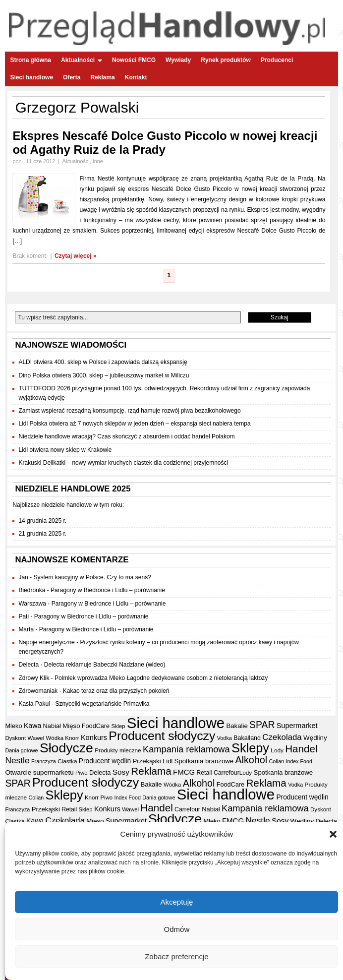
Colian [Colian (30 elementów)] (276, 761)
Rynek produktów (226, 60)
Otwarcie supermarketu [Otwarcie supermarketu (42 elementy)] (39, 772)
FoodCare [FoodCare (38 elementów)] (96, 726)
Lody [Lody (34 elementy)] (277, 750)
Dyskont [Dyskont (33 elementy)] (15, 738)
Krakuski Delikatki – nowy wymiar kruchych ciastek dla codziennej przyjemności (123, 463)
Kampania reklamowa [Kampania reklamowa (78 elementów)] (186, 749)
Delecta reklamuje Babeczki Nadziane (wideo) (105, 665)
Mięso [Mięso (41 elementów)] (71, 726)
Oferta (72, 77)
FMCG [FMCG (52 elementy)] (184, 772)
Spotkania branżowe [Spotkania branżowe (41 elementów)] (204, 761)
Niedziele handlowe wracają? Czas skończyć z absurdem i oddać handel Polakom (126, 436)
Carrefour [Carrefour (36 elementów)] (227, 773)
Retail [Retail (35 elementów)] (204, 773)
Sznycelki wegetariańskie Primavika (102, 704)
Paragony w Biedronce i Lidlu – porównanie (108, 590)
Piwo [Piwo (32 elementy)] (82, 773)
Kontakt (136, 77)
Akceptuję (176, 902)
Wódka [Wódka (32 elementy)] (55, 738)
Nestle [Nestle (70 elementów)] (17, 760)
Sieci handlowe (31, 77)
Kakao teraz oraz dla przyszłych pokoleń (116, 691)
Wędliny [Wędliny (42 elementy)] (315, 738)
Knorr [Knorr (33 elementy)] (72, 738)
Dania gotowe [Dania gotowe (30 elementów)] (21, 750)
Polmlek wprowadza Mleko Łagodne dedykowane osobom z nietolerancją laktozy (161, 678)
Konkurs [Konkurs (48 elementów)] (94, 737)
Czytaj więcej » (76, 256)
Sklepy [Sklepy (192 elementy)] (250, 748)
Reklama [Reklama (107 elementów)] (151, 771)
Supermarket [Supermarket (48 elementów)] (297, 726)
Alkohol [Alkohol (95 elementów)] (251, 760)
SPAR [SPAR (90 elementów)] (262, 725)
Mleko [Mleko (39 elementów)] (13, 726)
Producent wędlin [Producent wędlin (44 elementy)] (105, 761)
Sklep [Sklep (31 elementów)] (118, 726)
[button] (333, 835)
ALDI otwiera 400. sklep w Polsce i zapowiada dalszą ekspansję (103, 362)
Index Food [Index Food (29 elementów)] (299, 761)
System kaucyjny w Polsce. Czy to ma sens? (92, 577)
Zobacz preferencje (176, 957)
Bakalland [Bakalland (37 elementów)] (247, 738)
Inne (98, 161)
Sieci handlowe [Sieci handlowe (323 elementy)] (176, 723)
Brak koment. (30, 256)
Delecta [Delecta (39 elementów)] (100, 772)
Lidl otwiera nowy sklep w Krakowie (65, 450)
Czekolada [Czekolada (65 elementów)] (282, 737)
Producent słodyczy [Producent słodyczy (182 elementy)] (162, 736)
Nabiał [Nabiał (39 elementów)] (52, 726)
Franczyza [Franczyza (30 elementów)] (44, 761)
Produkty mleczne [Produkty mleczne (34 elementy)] (118, 750)
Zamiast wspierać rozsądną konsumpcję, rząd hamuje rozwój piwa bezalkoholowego (129, 411)
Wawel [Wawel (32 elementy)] (36, 738)
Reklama (102, 77)
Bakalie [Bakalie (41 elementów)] (237, 726)
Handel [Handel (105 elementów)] (301, 749)
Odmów (177, 930)
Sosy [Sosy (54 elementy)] (121, 772)
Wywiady (178, 60)
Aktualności (82, 60)
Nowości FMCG (134, 60)
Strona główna (30, 60)
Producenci (277, 60)
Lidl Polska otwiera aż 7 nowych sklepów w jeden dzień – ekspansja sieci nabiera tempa (134, 424)
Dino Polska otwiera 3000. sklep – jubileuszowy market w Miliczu (104, 375)
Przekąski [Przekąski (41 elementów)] (146, 761)
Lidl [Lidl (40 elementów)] (168, 761)
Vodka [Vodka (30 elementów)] (225, 738)
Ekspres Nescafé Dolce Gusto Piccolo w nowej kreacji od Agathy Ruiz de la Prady (165, 143)
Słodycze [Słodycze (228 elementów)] (66, 748)
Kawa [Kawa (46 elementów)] (32, 726)
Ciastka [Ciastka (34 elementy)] (67, 761)
